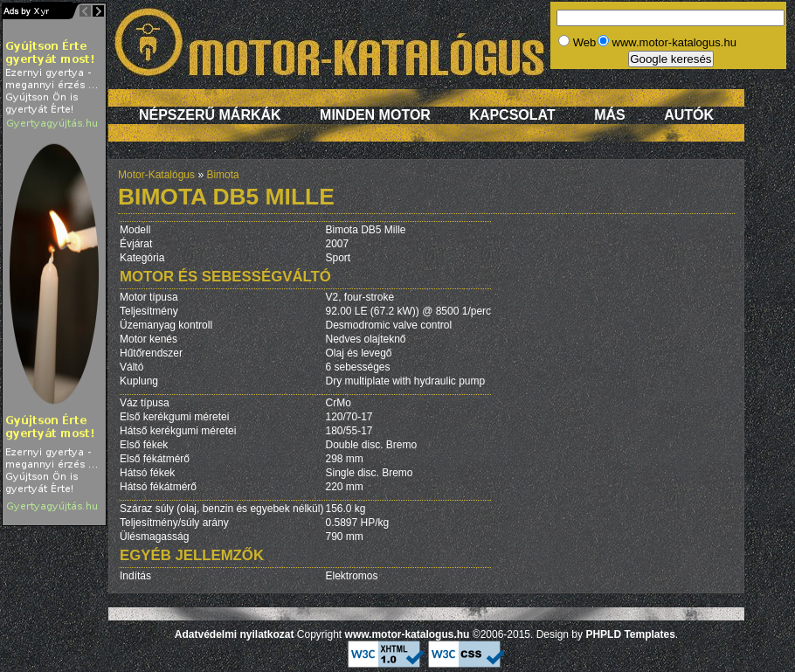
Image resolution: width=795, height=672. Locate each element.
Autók (689, 115)
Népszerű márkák (210, 115)
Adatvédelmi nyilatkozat (235, 634)
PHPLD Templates (630, 634)
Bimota (222, 175)
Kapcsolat (512, 115)
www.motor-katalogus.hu (408, 634)
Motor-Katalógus (156, 175)
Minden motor (375, 115)
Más (610, 115)
